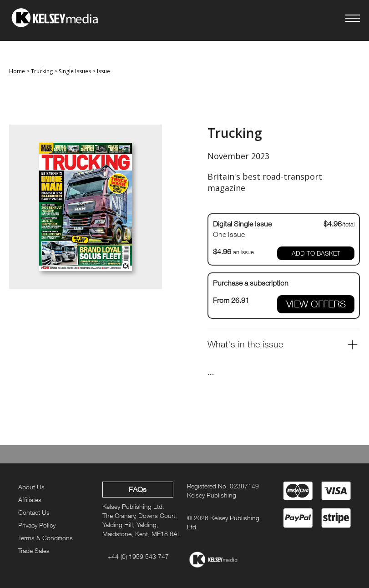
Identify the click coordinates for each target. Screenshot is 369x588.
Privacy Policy (37, 525)
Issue (104, 71)
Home (17, 71)
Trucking (42, 71)
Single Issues (75, 71)
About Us (31, 487)
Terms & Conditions (45, 538)
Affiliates (30, 500)
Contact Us (34, 512)
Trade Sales (34, 550)
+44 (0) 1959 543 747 (138, 556)
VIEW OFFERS (316, 304)
